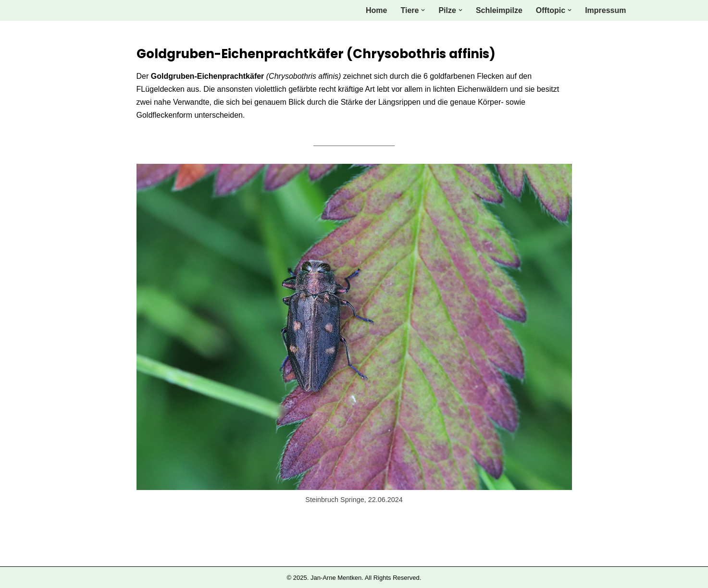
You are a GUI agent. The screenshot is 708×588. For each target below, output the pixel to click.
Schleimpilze (499, 10)
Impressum (605, 10)
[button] (423, 10)
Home (376, 10)
